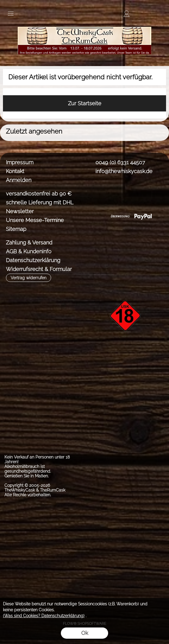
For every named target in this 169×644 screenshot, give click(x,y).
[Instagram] (109, 193)
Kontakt (15, 171)
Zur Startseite (85, 103)
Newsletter (20, 211)
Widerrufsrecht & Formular (39, 269)
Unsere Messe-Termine (35, 220)
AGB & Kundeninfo (29, 251)
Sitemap (16, 229)
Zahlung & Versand (29, 243)
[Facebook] (93, 193)
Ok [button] (85, 633)
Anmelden (19, 180)
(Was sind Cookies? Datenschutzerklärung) (44, 616)
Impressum (20, 162)
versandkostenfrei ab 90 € (39, 194)
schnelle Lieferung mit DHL (40, 202)
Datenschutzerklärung (33, 260)
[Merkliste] (137, 14)
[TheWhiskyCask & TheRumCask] (84, 23)
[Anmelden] (126, 14)
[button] (11, 14)
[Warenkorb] (148, 14)
